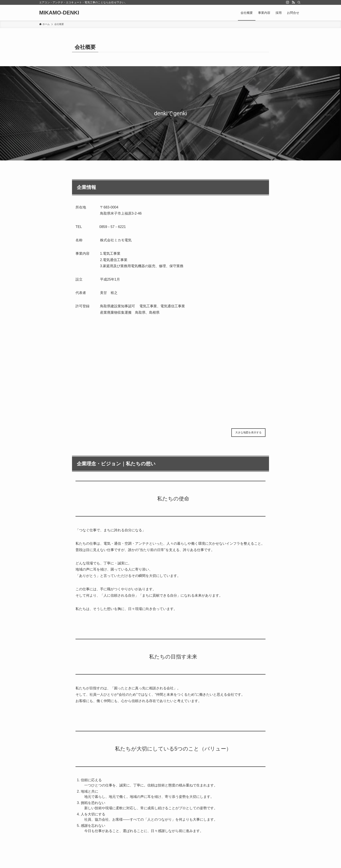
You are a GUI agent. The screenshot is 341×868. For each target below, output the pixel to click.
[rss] (293, 2)
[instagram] (288, 2)
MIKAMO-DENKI (59, 13)
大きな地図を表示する (248, 432)
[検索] (299, 2)
